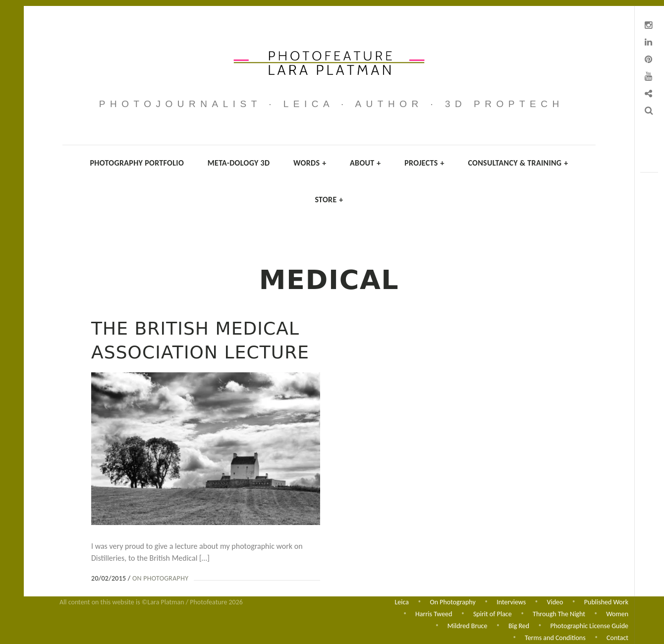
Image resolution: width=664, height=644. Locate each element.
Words (310, 163)
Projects (424, 163)
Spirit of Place (493, 613)
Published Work (606, 601)
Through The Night (559, 613)
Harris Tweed (434, 613)
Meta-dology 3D (239, 163)
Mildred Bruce (468, 625)
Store (329, 200)
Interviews (511, 601)
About (365, 163)
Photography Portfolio (137, 163)
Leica (402, 601)
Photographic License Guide (589, 625)
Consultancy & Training (518, 163)
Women (617, 613)
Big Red (519, 625)
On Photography (160, 578)
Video (555, 601)
